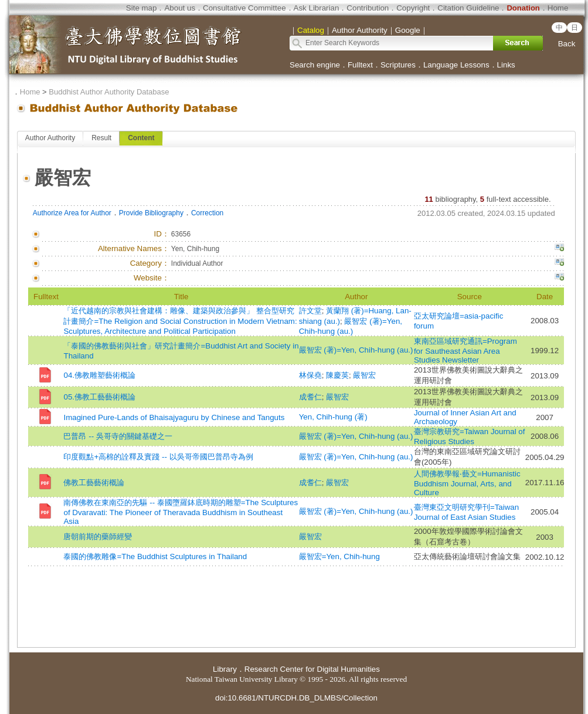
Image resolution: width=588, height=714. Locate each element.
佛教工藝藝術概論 (94, 483)
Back (567, 44)
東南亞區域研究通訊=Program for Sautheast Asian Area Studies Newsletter (465, 351)
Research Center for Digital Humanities (312, 669)
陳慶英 (337, 375)
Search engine (315, 65)
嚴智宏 (364, 375)
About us (180, 8)
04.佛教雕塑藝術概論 (99, 375)
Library (225, 669)
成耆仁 (310, 397)
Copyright (413, 8)
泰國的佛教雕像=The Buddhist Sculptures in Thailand (155, 556)
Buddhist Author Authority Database (109, 92)
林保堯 (310, 375)
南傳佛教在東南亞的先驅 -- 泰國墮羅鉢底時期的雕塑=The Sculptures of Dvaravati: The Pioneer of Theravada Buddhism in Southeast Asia (181, 512)
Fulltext (360, 65)
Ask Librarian (317, 8)
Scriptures (398, 65)
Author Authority (50, 138)
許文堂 (310, 311)
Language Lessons (456, 65)
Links (506, 65)
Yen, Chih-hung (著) (333, 417)
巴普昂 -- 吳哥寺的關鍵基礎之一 (118, 436)
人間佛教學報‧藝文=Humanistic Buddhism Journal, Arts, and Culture (467, 483)
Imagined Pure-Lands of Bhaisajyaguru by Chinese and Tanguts (174, 417)
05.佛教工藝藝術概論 (99, 397)
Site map (142, 8)
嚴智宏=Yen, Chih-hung (339, 556)
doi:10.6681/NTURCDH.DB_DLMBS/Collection (296, 698)
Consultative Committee (244, 8)
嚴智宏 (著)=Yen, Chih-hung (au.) (356, 350)
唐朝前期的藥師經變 (98, 537)
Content (141, 138)
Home (558, 8)
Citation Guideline (468, 8)
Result (101, 138)
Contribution (368, 8)
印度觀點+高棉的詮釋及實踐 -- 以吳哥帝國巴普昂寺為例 (158, 457)
